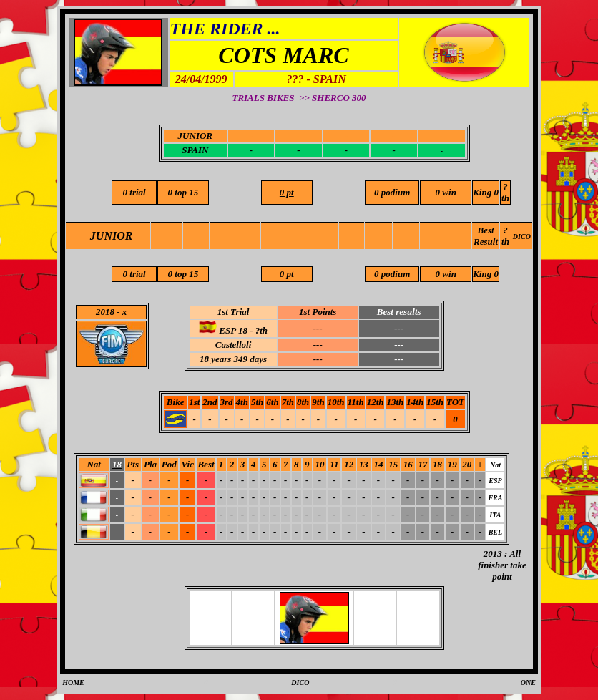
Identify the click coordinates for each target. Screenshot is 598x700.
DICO (522, 237)
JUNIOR (112, 236)
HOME (73, 682)
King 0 (486, 192)
